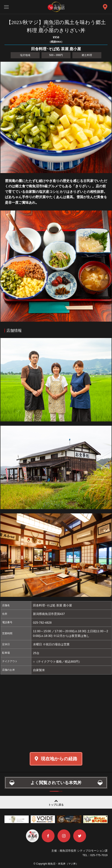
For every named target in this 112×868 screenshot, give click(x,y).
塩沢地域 (25, 55)
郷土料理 (87, 55)
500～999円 (56, 55)
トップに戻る (56, 802)
